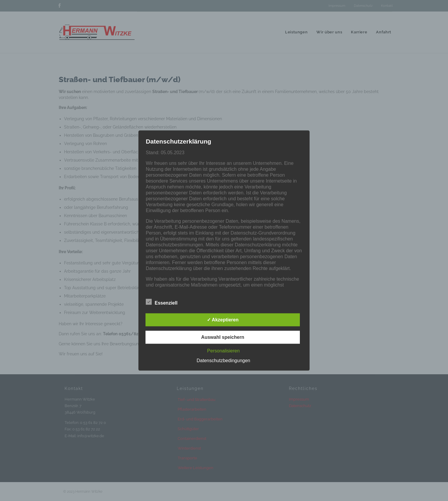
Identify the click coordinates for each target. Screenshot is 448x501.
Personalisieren (223, 350)
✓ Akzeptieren (223, 319)
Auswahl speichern (223, 337)
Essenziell (162, 302)
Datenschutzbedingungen (223, 360)
